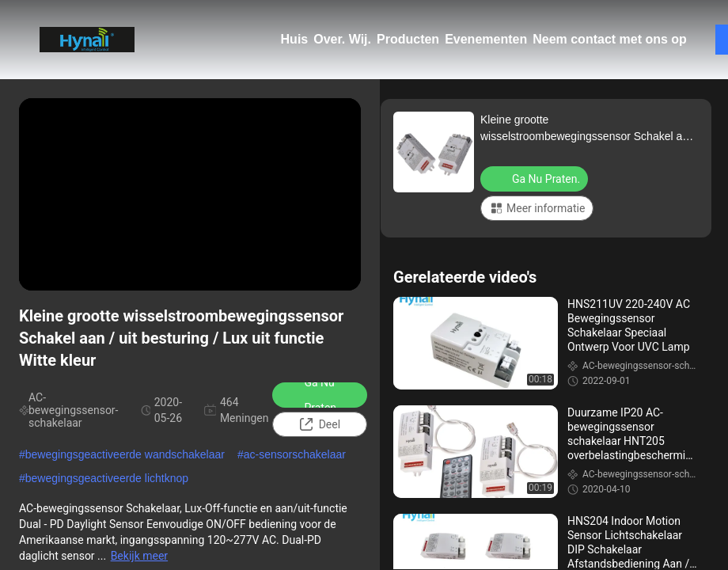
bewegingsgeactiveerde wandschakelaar (125, 454)
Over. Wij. (342, 39)
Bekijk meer (139, 556)
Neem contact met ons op (610, 39)
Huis (295, 39)
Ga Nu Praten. (311, 395)
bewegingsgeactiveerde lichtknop (107, 478)
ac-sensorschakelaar (295, 454)
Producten (408, 39)
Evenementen (486, 39)
